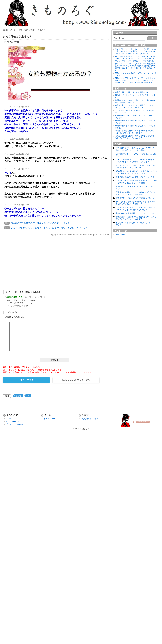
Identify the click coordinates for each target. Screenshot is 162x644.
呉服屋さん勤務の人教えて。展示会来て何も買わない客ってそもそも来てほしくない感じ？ (136, 209)
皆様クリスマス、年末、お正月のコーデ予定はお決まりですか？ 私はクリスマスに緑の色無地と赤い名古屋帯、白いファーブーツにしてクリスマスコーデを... (135, 67)
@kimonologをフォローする (76, 380)
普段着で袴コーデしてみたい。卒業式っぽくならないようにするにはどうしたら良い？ (135, 106)
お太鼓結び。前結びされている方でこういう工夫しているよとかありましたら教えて (136, 218)
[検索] (129, 38)
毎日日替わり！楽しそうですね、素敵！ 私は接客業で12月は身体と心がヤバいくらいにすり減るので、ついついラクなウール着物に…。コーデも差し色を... (136, 59)
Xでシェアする (26, 380)
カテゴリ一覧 (120, 235)
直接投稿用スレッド (90, 419)
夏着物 (19, 396)
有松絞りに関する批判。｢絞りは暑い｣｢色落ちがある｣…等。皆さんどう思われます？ (135, 132)
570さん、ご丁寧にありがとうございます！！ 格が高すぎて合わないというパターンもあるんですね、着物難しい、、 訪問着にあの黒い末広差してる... (135, 80)
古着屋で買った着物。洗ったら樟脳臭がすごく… (134, 92)
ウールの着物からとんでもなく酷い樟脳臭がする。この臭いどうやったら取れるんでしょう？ (136, 161)
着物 (7, 396)
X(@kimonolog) (12, 421)
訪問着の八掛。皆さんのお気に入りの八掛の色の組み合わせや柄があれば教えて (135, 101)
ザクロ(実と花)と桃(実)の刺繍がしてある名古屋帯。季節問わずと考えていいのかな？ (136, 203)
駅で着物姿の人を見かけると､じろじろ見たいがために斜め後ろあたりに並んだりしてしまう (136, 172)
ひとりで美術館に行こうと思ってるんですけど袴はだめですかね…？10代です (49, 228)
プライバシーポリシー (15, 424)
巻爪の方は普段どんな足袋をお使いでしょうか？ (135, 177)
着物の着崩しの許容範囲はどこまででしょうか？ (135, 213)
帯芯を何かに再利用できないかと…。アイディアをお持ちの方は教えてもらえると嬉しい (136, 149)
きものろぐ (84, 429)
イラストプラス (50, 419)
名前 (7, 317)
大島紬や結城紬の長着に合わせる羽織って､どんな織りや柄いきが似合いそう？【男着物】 (136, 182)
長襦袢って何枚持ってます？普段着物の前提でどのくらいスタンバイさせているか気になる (136, 193)
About (8, 418)
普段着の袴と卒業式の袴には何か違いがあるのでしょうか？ (40, 223)
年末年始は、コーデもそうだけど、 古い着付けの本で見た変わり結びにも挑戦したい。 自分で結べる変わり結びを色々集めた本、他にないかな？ (135, 51)
